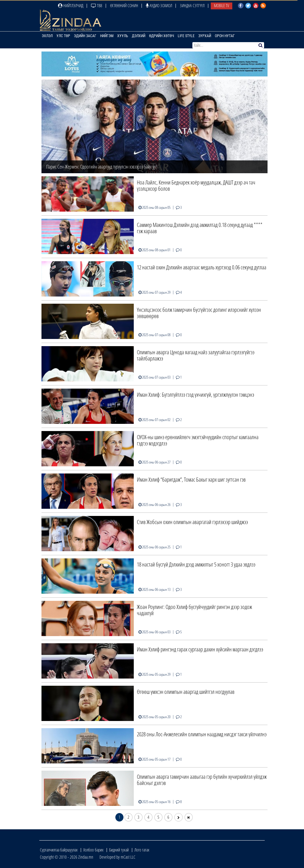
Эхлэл (47, 36)
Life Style (186, 36)
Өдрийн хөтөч (162, 36)
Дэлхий (139, 36)
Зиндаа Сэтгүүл (192, 5)
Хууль (123, 36)
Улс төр (63, 36)
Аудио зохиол (159, 5)
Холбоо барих (93, 850)
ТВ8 (97, 5)
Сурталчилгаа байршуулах (59, 850)
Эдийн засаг (85, 36)
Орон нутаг (225, 36)
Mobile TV (222, 5)
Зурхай (205, 36)
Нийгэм (107, 36)
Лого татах (142, 850)
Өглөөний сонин (124, 5)
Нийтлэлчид (71, 5)
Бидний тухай (119, 850)
